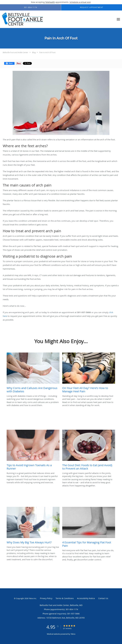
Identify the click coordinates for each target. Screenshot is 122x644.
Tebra (73, 634)
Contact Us (103, 598)
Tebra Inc (33, 598)
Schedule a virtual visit (80, 2)
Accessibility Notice (86, 598)
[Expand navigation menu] (118, 19)
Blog (34, 52)
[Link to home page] (35, 19)
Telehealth (50, 2)
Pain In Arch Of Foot (47, 52)
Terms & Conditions (65, 598)
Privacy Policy (46, 598)
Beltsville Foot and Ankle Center (15, 52)
